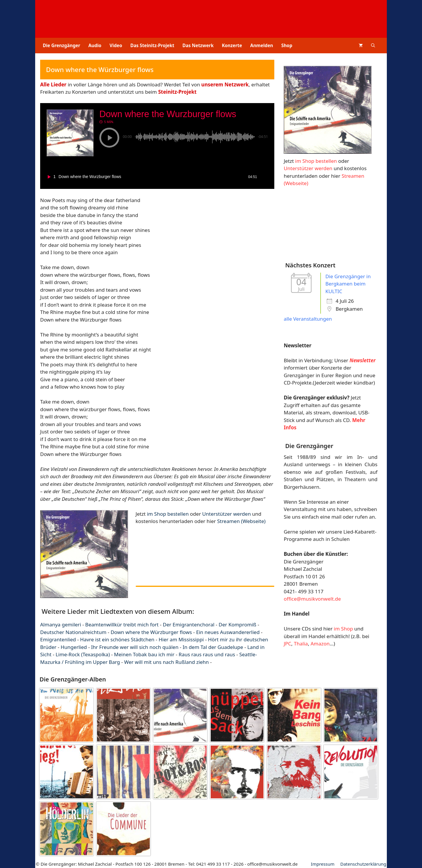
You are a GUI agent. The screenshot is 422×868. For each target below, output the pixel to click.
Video (116, 45)
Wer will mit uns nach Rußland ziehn (167, 662)
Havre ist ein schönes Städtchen (117, 639)
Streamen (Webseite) (241, 521)
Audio (95, 45)
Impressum (323, 864)
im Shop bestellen (168, 514)
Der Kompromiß (238, 624)
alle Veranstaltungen (308, 319)
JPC (287, 644)
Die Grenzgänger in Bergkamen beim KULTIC (348, 284)
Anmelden (262, 45)
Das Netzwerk (198, 45)
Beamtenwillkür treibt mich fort (122, 624)
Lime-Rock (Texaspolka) (83, 654)
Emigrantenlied (58, 639)
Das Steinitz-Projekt (152, 45)
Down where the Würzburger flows (151, 632)
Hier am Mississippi (181, 639)
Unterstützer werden (227, 514)
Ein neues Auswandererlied (228, 632)
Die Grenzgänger (62, 45)
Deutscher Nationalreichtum (73, 632)
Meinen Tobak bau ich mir (144, 654)
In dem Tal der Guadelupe (213, 647)
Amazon (320, 644)
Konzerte (232, 45)
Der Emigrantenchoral (189, 624)
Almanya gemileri (61, 624)
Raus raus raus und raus (207, 654)
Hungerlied (74, 647)
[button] (373, 46)
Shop (287, 45)
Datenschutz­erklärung (363, 864)
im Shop (343, 629)
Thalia (301, 644)
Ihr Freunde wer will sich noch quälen (135, 647)
